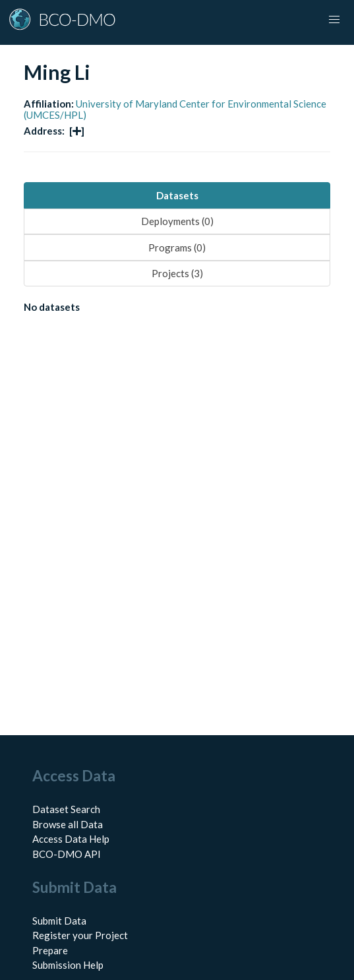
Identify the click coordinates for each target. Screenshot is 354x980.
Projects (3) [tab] (177, 273)
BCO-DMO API (67, 854)
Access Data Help (71, 839)
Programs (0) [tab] (177, 247)
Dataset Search (66, 809)
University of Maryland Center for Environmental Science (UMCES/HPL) (175, 109)
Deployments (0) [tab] (177, 221)
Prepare (50, 950)
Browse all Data (68, 824)
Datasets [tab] (177, 195)
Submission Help (68, 965)
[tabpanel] (177, 310)
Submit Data (59, 921)
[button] (334, 20)
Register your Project (80, 935)
